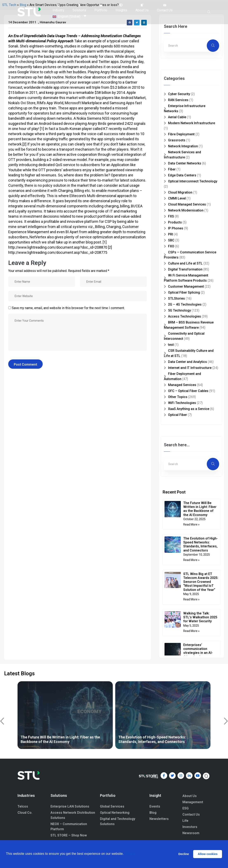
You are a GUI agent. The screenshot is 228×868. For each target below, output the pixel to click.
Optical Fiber (177, 415)
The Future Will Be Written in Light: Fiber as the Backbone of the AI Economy (200, 509)
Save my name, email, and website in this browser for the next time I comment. (68, 308)
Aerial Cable (177, 117)
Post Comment (25, 364)
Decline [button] (184, 854)
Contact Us (191, 814)
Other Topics (178, 397)
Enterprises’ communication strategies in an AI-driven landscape (198, 651)
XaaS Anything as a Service (189, 409)
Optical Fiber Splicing (184, 292)
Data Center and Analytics (187, 362)
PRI (170, 234)
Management (193, 802)
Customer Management (186, 286)
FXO (171, 246)
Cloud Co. (25, 813)
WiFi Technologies (182, 403)
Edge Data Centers (182, 175)
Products (175, 222)
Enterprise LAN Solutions (70, 806)
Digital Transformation (185, 269)
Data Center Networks (185, 163)
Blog (153, 813)
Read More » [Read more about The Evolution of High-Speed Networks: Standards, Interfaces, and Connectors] (191, 560)
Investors (190, 827)
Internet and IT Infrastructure (190, 368)
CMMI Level (177, 198)
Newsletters (159, 819)
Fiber (172, 169)
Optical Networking (115, 813)
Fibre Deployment (181, 134)
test (171, 345)
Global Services (112, 806)
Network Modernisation (186, 210)
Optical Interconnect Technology (193, 181)
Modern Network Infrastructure (192, 123)
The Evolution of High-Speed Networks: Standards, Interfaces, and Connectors (200, 544)
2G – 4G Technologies (185, 304)
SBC (171, 240)
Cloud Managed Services (187, 204)
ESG (186, 808)
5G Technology (179, 310)
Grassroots (177, 140)
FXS (171, 216)
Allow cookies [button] (208, 854)
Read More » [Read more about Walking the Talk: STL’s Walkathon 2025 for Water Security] (191, 631)
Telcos (23, 806)
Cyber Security (179, 94)
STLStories (176, 298)
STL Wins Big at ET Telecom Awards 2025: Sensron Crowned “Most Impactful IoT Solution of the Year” (201, 582)
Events (155, 806)
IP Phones (176, 228)
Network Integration (183, 146)
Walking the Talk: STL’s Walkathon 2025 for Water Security (200, 617)
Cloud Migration (180, 192)
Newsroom (191, 833)
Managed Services (182, 385)
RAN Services (178, 100)
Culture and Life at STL (185, 263)
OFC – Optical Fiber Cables (188, 391)
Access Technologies (185, 316)
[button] (58, 8)
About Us (190, 796)
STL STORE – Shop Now (69, 835)
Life (185, 821)
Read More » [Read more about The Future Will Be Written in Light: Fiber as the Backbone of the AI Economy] (191, 524)
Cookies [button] (131, 854)
